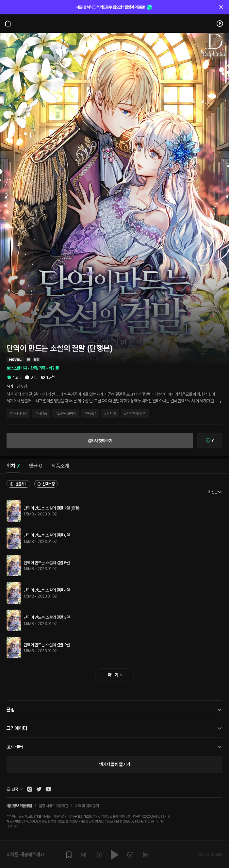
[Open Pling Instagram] (30, 789)
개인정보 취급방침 (19, 806)
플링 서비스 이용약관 (53, 806)
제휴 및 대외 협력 (87, 806)
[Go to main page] (8, 24)
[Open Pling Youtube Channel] (48, 789)
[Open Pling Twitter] (39, 789)
